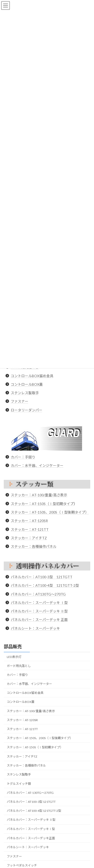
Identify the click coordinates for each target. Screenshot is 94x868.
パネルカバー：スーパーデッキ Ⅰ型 (39, 603)
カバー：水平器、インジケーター (37, 465)
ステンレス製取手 (25, 393)
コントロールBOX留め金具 (32, 376)
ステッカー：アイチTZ (29, 538)
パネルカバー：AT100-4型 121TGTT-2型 (45, 585)
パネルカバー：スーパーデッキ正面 (31, 838)
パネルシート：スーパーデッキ (35, 628)
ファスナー (20, 401)
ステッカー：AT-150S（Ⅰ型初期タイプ (42, 504)
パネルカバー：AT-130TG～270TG (30, 792)
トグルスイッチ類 (19, 783)
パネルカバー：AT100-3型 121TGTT (42, 577)
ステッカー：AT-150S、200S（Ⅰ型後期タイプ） (50, 512)
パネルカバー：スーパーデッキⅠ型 (31, 829)
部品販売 (13, 646)
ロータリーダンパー (27, 410)
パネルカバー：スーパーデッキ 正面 (39, 620)
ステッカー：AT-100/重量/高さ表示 (39, 495)
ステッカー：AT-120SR (29, 521)
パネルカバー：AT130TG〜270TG (38, 594)
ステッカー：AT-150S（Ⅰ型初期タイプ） (35, 747)
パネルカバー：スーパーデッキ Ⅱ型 (39, 611)
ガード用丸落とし (19, 666)
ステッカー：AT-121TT (30, 529)
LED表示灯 (14, 657)
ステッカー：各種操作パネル (34, 546)
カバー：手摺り (23, 457)
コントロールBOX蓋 (27, 384)
